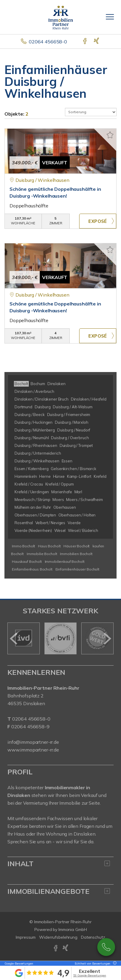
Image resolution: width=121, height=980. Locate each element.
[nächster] (107, 639)
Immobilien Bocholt (76, 554)
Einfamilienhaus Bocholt (32, 569)
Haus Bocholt (49, 546)
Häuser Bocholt (77, 546)
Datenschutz (93, 937)
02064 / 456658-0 (106, 947)
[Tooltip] (114, 964)
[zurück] (14, 639)
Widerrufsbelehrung (58, 937)
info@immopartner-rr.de (33, 742)
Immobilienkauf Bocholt (65, 561)
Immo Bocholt (23, 546)
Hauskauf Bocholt (27, 561)
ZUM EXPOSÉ (98, 221)
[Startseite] (61, 17)
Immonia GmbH (73, 929)
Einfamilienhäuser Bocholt (77, 569)
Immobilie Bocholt (42, 554)
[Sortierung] (91, 112)
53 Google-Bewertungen (90, 975)
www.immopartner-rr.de (33, 750)
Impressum (26, 937)
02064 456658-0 (48, 42)
